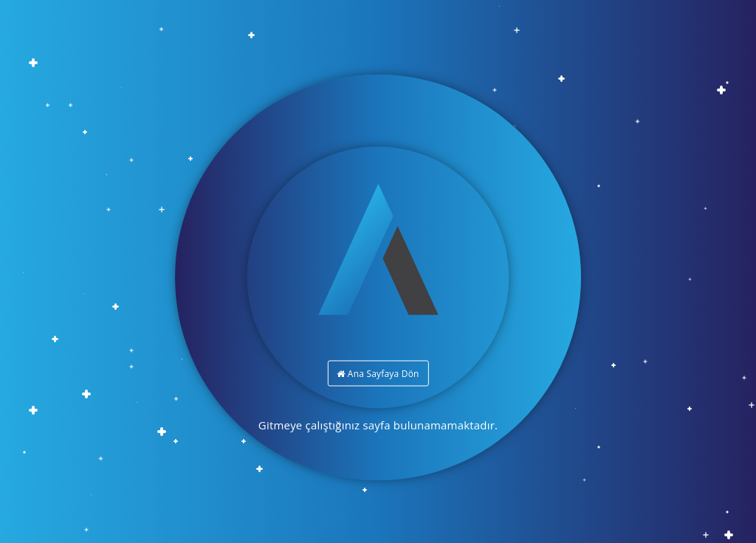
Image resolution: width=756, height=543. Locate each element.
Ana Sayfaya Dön (378, 374)
